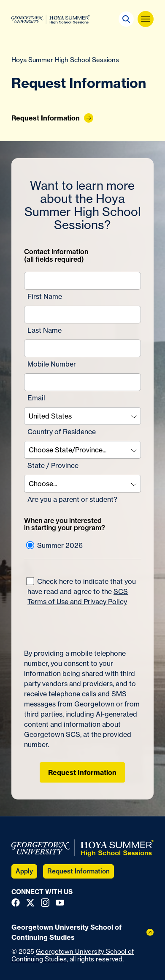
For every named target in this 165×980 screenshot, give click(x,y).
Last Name (45, 330)
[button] (126, 19)
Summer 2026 (54, 545)
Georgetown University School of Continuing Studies (73, 955)
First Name (45, 296)
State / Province (53, 465)
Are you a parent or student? (72, 499)
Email (36, 398)
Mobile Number (52, 364)
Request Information (82, 772)
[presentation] (73, 624)
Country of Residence (62, 432)
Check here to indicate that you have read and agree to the (81, 591)
